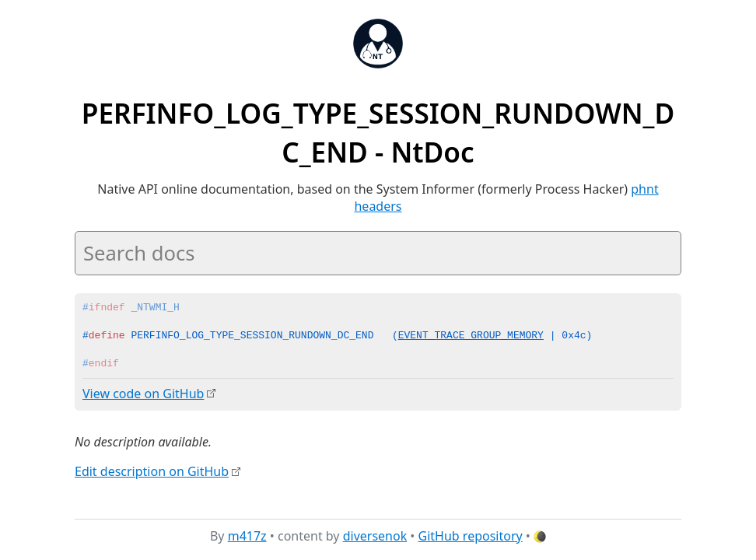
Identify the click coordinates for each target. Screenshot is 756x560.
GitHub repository (471, 536)
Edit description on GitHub (152, 471)
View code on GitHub (143, 394)
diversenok (375, 536)
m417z (247, 536)
